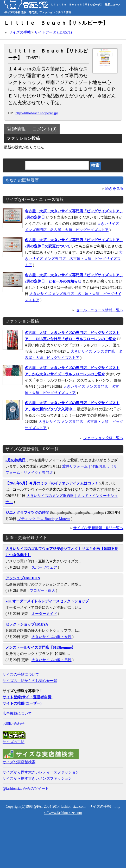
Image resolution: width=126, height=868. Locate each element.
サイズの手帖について (21, 675)
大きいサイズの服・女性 (52, 637)
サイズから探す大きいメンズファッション (37, 778)
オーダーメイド (44, 614)
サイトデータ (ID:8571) (53, 32)
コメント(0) (44, 129)
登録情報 (16, 129)
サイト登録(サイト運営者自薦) (27, 697)
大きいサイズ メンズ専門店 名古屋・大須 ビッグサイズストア (74, 259)
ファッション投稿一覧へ (103, 438)
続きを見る (114, 189)
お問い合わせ (14, 724)
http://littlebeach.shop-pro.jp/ (37, 113)
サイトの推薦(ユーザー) (22, 703)
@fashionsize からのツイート (26, 789)
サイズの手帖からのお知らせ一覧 (30, 681)
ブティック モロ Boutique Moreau (44, 519)
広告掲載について (17, 714)
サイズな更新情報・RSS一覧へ (98, 528)
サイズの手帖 (20, 32)
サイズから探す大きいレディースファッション (41, 772)
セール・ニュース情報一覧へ (100, 310)
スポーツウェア (44, 567)
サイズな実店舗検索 (19, 762)
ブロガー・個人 (42, 591)
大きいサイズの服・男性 (52, 660)
